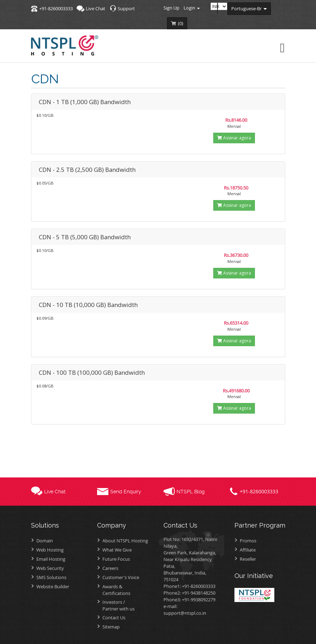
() (181, 23)
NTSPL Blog (191, 492)
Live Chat (96, 8)
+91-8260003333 (56, 8)
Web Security (50, 568)
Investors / (128, 605)
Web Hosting (50, 550)
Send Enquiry (126, 492)
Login (192, 8)
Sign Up (171, 8)
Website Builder (53, 586)
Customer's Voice (121, 577)
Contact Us (114, 618)
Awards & (128, 590)
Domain (45, 541)
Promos (248, 541)
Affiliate (248, 550)
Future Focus (116, 559)
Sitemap (111, 627)
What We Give (117, 550)
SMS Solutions (51, 577)
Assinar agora (234, 138)
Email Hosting (51, 559)
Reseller (248, 559)
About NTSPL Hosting (125, 541)
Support (126, 8)
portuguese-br (249, 8)
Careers (110, 568)
